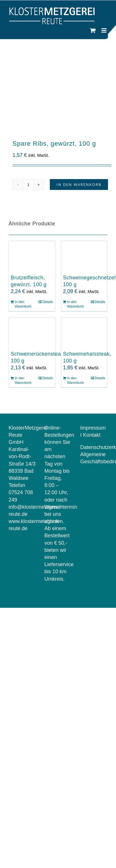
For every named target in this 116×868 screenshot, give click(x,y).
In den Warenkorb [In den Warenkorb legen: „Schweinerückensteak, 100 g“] (23, 381)
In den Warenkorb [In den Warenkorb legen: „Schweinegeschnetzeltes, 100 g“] (75, 304)
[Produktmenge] (28, 185)
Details (48, 302)
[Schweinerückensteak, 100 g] (32, 333)
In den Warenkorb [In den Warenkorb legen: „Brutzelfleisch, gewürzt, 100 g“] (23, 304)
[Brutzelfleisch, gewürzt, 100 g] (32, 257)
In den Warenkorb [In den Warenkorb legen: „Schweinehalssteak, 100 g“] (75, 381)
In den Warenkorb (79, 185)
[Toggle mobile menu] (104, 30)
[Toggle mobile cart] (93, 30)
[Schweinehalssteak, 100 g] (84, 333)
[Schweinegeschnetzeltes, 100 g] (84, 257)
